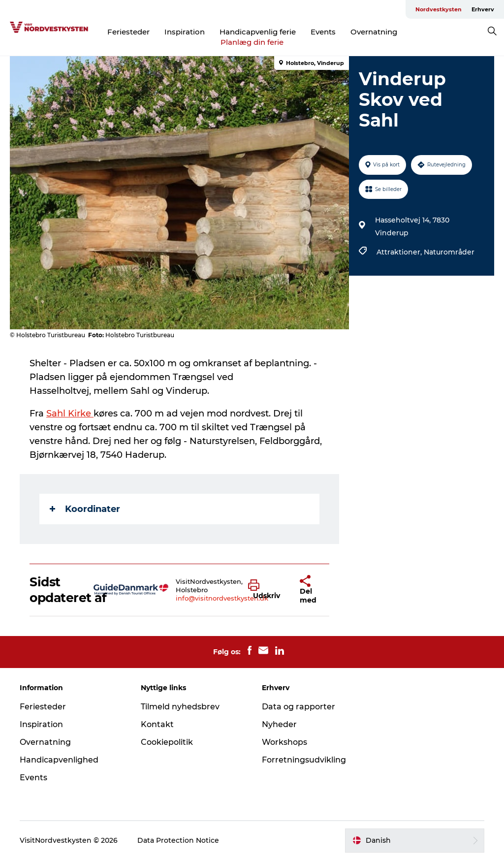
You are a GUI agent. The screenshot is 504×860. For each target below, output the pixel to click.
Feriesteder (128, 32)
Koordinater (85, 509)
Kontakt (157, 724)
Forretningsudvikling (304, 760)
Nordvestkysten (439, 9)
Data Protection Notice (178, 840)
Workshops (284, 742)
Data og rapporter (299, 707)
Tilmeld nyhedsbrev (180, 707)
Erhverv (483, 9)
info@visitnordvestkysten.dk (222, 598)
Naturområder (449, 252)
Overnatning (374, 32)
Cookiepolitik (167, 742)
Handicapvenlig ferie (258, 32)
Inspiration (185, 32)
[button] (267, 590)
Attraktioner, (400, 252)
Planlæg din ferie (252, 42)
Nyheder (279, 724)
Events (323, 32)
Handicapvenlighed (59, 760)
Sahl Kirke (70, 414)
